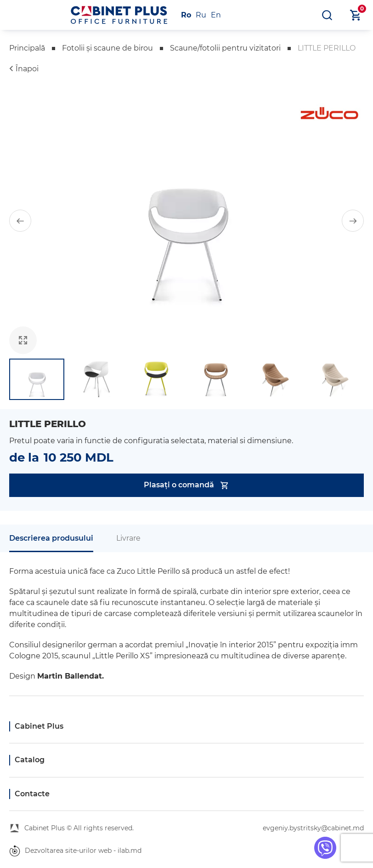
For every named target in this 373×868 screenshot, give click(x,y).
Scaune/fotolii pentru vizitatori (225, 48)
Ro (186, 15)
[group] (186, 221)
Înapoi (27, 69)
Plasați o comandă (187, 485)
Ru (201, 15)
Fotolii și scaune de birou (107, 48)
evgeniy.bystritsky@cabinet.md (313, 828)
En (216, 15)
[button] (20, 221)
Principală (27, 48)
